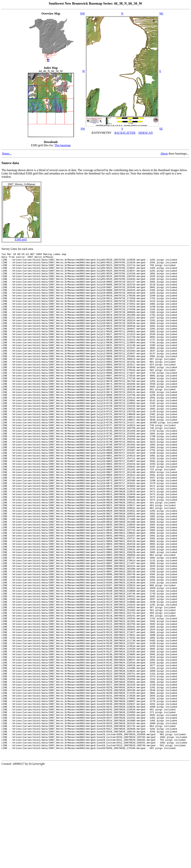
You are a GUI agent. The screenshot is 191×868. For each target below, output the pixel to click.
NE (161, 14)
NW (83, 14)
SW (83, 129)
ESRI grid (21, 239)
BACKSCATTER (125, 133)
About (164, 154)
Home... (7, 154)
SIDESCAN (145, 133)
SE (161, 129)
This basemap (62, 145)
